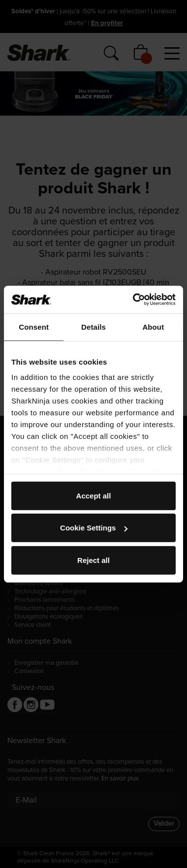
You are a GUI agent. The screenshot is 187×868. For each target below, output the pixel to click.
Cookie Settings (94, 528)
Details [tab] (93, 326)
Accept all (94, 495)
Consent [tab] (34, 326)
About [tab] (153, 326)
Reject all (93, 560)
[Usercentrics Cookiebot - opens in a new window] (134, 300)
